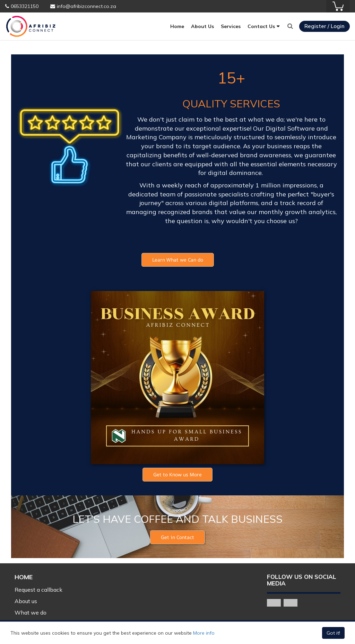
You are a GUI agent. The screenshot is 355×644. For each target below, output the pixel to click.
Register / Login (324, 26)
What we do (31, 612)
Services (231, 26)
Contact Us (261, 26)
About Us (202, 26)
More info (204, 633)
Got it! (333, 633)
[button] (178, 260)
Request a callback (38, 590)
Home (177, 26)
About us (26, 601)
